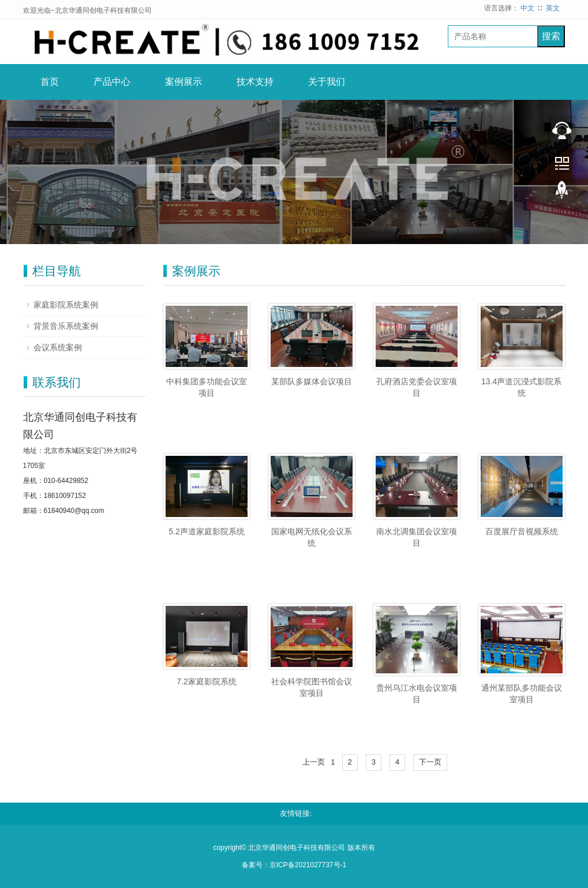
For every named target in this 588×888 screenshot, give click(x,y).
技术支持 (255, 82)
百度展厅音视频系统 (522, 531)
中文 (527, 8)
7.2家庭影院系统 (206, 681)
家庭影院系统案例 (66, 305)
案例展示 (183, 82)
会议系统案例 (58, 347)
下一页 (430, 762)
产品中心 (112, 82)
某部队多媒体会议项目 (312, 381)
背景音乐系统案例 (66, 326)
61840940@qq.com (74, 511)
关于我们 (327, 82)
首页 (50, 82)
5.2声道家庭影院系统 (206, 531)
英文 (553, 8)
